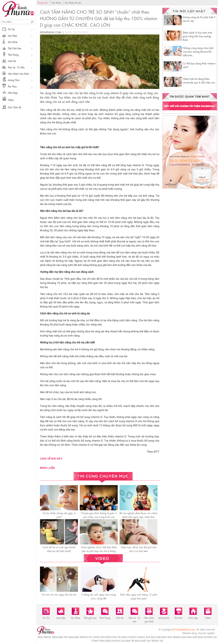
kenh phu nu (113, 637)
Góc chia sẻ (14, 107)
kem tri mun (133, 640)
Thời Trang (13, 55)
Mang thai (14, 80)
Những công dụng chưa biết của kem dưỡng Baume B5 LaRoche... (198, 51)
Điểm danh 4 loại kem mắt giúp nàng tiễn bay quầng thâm (197, 36)
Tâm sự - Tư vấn (16, 67)
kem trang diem (48, 637)
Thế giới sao (15, 48)
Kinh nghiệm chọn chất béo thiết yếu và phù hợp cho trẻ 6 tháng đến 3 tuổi (99, 551)
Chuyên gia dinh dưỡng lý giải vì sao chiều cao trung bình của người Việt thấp (99, 517)
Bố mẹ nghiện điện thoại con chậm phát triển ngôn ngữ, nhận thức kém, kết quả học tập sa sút (139, 517)
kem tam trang (171, 637)
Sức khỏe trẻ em (73, 2)
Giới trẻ (12, 61)
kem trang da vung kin (89, 637)
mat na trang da (152, 640)
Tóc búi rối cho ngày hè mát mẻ (59, 594)
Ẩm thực (12, 86)
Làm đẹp (12, 35)
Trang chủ (43, 2)
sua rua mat (153, 637)
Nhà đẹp (13, 93)
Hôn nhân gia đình (18, 74)
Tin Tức (11, 29)
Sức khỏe (13, 42)
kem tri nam (66, 637)
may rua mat (189, 637)
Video (11, 100)
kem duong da (115, 640)
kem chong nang (134, 637)
